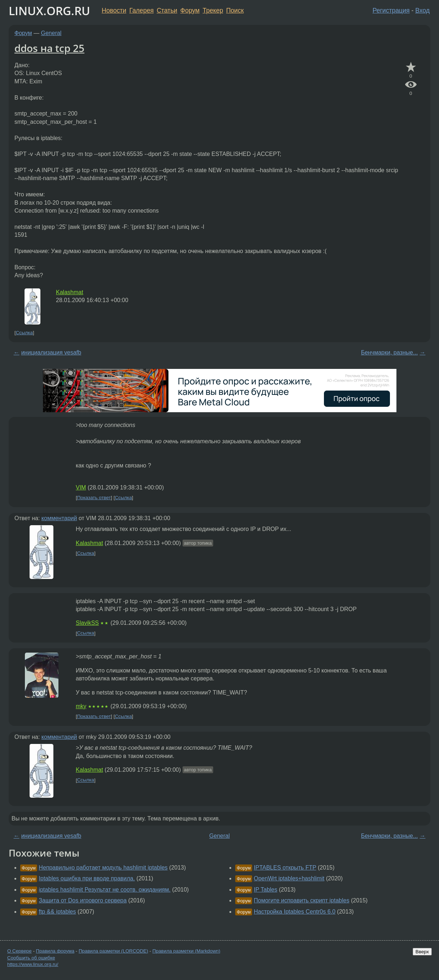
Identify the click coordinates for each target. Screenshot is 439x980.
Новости (114, 10)
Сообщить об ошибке (31, 958)
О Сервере (19, 951)
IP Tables (266, 890)
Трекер (213, 10)
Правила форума (55, 951)
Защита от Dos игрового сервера (83, 900)
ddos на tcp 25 (49, 48)
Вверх (422, 952)
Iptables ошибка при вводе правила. (87, 878)
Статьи (167, 10)
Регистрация (391, 10)
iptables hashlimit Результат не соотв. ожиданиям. (104, 890)
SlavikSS (87, 623)
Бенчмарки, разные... (390, 352)
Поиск (235, 10)
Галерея (142, 10)
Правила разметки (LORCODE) (113, 951)
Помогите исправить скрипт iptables (302, 900)
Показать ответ (94, 498)
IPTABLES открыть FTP (285, 868)
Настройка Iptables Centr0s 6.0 (295, 912)
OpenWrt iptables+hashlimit (289, 878)
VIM (81, 487)
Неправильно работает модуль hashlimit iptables (103, 868)
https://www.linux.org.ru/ (33, 964)
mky (81, 706)
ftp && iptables (57, 912)
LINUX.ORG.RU (49, 11)
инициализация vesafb (51, 352)
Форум (190, 10)
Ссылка (24, 333)
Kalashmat (70, 292)
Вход (422, 10)
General (51, 33)
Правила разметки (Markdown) (186, 951)
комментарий (59, 518)
